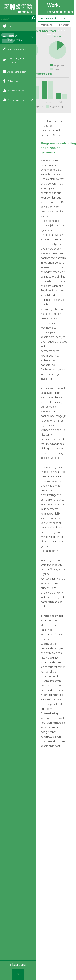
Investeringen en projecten (16, 60)
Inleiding (12, 26)
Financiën (64, 25)
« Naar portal (18, 965)
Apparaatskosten (17, 72)
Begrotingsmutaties (18, 100)
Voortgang (47, 25)
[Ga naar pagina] (18, 975)
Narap (18, 9)
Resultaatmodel (16, 91)
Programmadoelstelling (54, 18)
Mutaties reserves (17, 49)
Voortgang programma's (15, 38)
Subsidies (13, 81)
